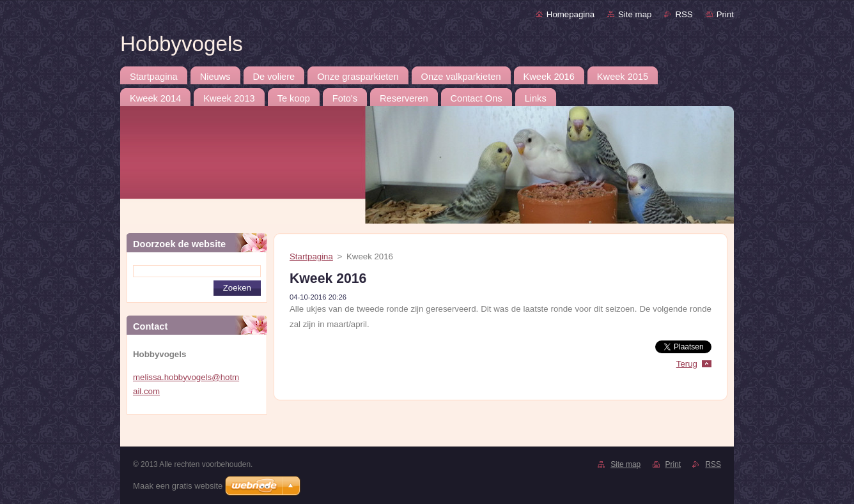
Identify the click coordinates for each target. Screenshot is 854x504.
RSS (684, 14)
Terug (687, 364)
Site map (635, 14)
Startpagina (311, 256)
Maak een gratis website (178, 486)
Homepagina (571, 14)
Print (725, 14)
